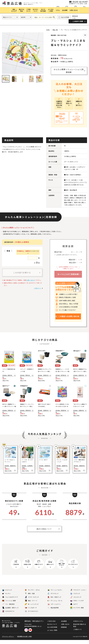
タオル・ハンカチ (77, 605)
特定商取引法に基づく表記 (24, 640)
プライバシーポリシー (8, 640)
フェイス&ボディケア (10, 601)
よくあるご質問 (52, 634)
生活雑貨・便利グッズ (10, 612)
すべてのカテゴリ (32, 615)
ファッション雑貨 (9, 605)
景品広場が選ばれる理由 (80, 629)
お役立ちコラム (78, 625)
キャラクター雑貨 (77, 612)
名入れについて (52, 628)
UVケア (74, 608)
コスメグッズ (76, 601)
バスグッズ (75, 598)
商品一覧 (55, 30)
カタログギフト (8, 615)
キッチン (6, 598)
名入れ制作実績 (52, 631)
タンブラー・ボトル (32, 594)
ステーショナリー (54, 608)
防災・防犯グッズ (54, 601)
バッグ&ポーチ (31, 612)
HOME (48, 30)
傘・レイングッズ (32, 608)
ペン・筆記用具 (8, 608)
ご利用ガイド (37, 288)
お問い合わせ (31, 280)
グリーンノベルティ (55, 594)
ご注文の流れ (52, 625)
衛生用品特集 (53, 612)
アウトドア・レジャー (78, 594)
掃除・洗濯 (30, 598)
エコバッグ (7, 594)
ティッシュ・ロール (55, 605)
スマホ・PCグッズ (32, 601)
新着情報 (64, 631)
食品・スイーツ (31, 605)
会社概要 (64, 625)
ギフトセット (53, 598)
